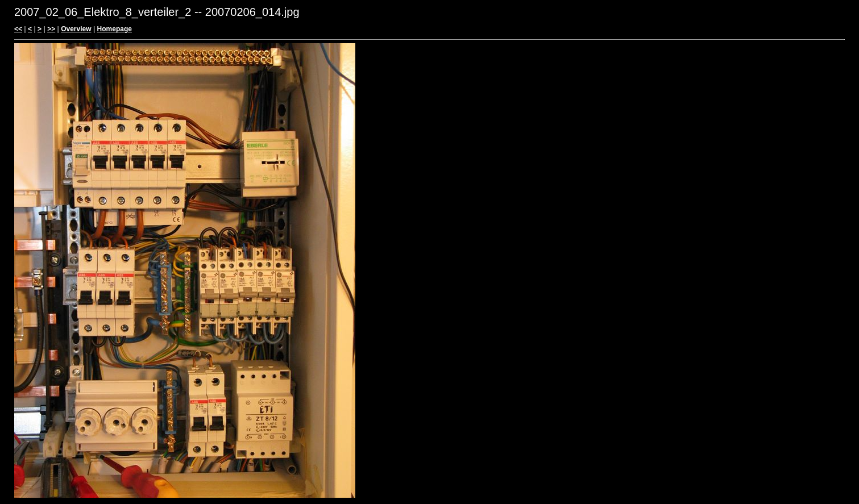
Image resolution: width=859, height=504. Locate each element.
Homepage (115, 29)
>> (51, 29)
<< (18, 29)
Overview (76, 29)
